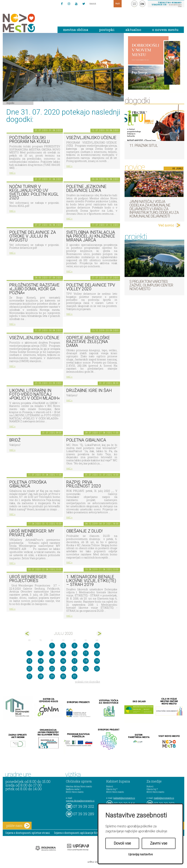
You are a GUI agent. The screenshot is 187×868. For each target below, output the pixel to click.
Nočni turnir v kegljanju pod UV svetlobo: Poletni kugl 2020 (34, 192)
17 (75, 661)
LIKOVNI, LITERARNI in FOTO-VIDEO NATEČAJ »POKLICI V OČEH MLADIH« (35, 394)
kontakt (134, 4)
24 (75, 669)
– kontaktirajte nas (167, 4)
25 (86, 669)
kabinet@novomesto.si (124, 798)
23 (63, 669)
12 (97, 653)
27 (29, 676)
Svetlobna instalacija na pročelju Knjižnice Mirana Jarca (91, 236)
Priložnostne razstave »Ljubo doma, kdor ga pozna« (34, 289)
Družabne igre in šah (89, 391)
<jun (27, 634)
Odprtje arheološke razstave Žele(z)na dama (88, 342)
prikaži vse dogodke (88, 682)
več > (12, 173)
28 (41, 676)
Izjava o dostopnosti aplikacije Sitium (79, 833)
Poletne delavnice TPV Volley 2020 (91, 287)
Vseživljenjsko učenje (91, 138)
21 (41, 669)
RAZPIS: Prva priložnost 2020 (84, 484)
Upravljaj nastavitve (141, 854)
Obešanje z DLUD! (84, 531)
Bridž (15, 440)
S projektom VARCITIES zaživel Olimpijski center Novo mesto (151, 285)
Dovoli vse (122, 843)
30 (63, 676)
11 (86, 653)
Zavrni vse (159, 843)
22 (52, 669)
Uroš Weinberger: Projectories (28, 579)
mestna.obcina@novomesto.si (80, 801)
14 (41, 661)
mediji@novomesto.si (164, 798)
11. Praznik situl (144, 146)
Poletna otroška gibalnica (28, 484)
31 (75, 676)
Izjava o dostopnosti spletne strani (28, 833)
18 (86, 661)
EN (142, 4)
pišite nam (18, 826)
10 (75, 653)
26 (97, 669)
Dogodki (10, 103)
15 (52, 661)
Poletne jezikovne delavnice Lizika (86, 189)
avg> (99, 634)
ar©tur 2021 (93, 862)
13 (29, 661)
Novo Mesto (27, 23)
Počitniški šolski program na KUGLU (29, 140)
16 (63, 661)
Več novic (166, 225)
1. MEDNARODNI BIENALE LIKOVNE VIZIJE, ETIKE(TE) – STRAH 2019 (91, 581)
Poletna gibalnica (86, 440)
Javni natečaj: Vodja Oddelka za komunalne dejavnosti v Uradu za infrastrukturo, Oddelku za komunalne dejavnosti (154, 209)
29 (52, 676)
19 (97, 661)
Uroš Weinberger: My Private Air (32, 533)
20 (29, 669)
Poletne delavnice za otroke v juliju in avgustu (33, 236)
